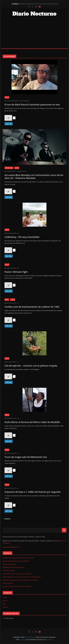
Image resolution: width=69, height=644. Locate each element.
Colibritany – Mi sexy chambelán (22, 237)
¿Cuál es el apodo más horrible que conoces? (17, 586)
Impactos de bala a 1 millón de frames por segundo (33, 492)
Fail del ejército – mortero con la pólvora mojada (31, 366)
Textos (13, 300)
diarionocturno (25, 101)
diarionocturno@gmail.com (11, 547)
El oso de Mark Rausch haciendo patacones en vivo (32, 104)
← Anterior (7, 519)
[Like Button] (8, 118)
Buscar (64, 530)
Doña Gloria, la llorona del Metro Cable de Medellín (32, 422)
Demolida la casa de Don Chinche (13, 567)
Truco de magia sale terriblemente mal (26, 457)
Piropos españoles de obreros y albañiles (16, 561)
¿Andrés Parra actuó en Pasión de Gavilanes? (17, 574)
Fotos (7, 300)
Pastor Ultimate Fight (16, 272)
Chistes (5, 601)
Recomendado (9, 168)
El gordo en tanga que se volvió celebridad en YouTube (20, 580)
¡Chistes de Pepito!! (9, 571)
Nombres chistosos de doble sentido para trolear (18, 558)
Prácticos (5, 607)
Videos (7, 97)
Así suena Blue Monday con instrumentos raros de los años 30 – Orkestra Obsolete (34, 176)
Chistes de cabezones (10, 564)
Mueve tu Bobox (8, 583)
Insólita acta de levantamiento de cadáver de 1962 (32, 307)
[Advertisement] (34, 34)
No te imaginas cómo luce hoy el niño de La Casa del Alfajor (22, 577)
